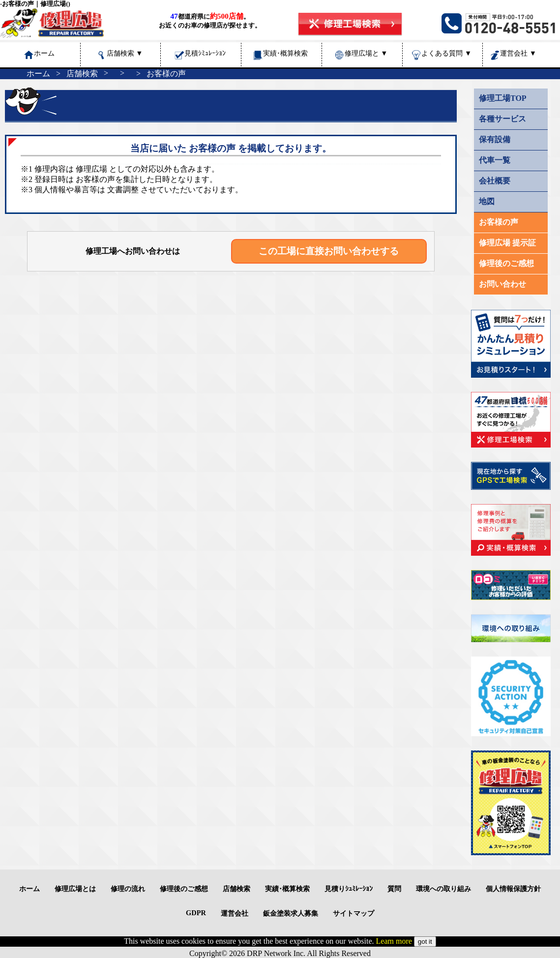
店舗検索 (125, 53)
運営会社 (518, 53)
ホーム (38, 74)
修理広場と (366, 53)
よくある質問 (446, 53)
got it (425, 942)
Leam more (394, 941)
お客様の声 (166, 74)
